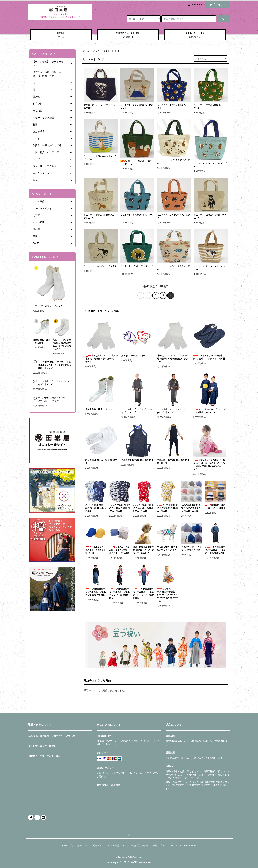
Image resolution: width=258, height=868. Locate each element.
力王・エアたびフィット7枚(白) (48, 306)
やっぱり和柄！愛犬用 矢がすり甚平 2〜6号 (168, 548)
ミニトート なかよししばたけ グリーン (136, 163)
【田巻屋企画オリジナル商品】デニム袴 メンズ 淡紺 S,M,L (95, 592)
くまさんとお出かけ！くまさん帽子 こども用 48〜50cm (119, 550)
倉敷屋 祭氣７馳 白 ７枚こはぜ (99, 409)
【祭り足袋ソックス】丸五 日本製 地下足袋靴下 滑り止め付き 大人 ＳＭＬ (174, 359)
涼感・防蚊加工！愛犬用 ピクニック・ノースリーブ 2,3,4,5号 (144, 550)
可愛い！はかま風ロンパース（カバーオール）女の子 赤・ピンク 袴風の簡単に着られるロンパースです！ (209, 465)
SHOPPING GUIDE (128, 35)
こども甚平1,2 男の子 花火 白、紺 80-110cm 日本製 (96, 508)
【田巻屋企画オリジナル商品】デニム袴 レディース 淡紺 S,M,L (144, 593)
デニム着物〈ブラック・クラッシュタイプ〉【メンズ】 (173, 411)
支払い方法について (80, 845)
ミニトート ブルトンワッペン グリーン (137, 268)
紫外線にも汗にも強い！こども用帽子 (215, 507)
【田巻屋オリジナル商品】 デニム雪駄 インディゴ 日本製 (209, 357)
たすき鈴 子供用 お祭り (133, 356)
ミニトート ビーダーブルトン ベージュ (210, 268)
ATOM (194, 845)
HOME (61, 35)
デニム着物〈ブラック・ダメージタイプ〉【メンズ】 (138, 411)
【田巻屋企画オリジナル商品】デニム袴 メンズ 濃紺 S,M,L (215, 550)
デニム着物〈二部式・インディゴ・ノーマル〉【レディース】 (54, 399)
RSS (187, 845)
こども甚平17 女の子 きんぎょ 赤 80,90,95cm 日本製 (143, 508)
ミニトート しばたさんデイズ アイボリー (174, 162)
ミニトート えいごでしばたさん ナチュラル (100, 216)
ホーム (86, 51)
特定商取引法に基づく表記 (144, 845)
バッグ (96, 51)
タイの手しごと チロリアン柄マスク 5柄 (191, 548)
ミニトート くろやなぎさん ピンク (174, 216)
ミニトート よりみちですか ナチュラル (210, 216)
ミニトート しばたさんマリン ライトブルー (100, 158)
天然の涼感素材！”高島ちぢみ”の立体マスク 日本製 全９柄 (191, 508)
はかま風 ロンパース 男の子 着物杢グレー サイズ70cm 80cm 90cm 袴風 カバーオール (168, 595)
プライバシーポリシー (171, 845)
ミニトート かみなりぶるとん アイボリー (174, 268)
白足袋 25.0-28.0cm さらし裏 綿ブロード (101, 462)
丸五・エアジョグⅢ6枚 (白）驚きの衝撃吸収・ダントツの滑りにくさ (62, 344)
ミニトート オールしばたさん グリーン (210, 106)
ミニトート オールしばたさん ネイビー (174, 106)
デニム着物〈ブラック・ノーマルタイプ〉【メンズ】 (54, 383)
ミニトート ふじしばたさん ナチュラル (137, 106)
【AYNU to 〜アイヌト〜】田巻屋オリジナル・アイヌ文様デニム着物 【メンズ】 (55, 365)
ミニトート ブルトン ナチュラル (100, 266)
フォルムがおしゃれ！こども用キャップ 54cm (95, 550)
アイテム (217, 4)
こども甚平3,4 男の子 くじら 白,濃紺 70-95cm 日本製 (120, 508)
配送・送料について (103, 845)
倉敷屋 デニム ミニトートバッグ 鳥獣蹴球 (101, 106)
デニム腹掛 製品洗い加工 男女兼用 (137, 460)
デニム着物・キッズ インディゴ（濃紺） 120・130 (209, 411)
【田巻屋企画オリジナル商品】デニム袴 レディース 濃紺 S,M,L (119, 593)
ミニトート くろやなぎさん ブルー (137, 216)
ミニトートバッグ (112, 51)
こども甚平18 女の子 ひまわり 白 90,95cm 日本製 (168, 508)
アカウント (197, 5)
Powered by (129, 863)
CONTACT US (195, 35)
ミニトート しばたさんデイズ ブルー (210, 165)
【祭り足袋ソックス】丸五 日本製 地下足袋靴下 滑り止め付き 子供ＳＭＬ (102, 359)
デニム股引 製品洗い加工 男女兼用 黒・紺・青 (174, 462)
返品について (122, 845)
